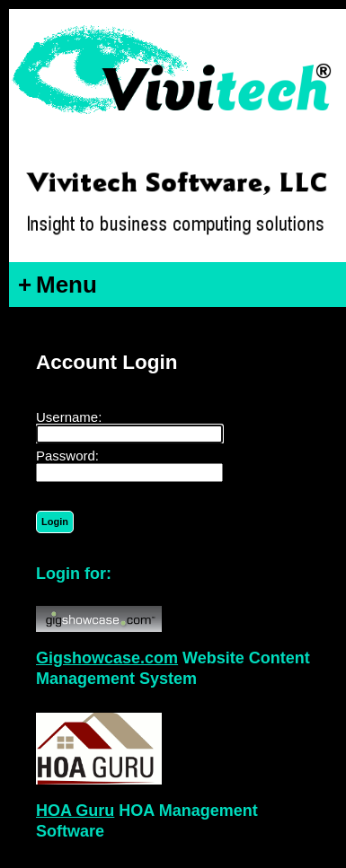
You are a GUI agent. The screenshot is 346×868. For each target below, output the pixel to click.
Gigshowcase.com (107, 658)
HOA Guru (75, 811)
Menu (58, 285)
